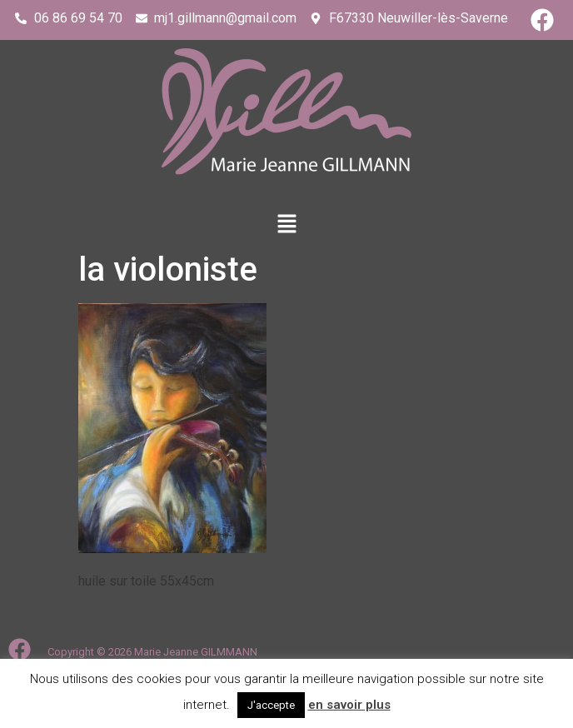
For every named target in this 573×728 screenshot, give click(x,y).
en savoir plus (349, 705)
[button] (286, 225)
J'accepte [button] (271, 705)
